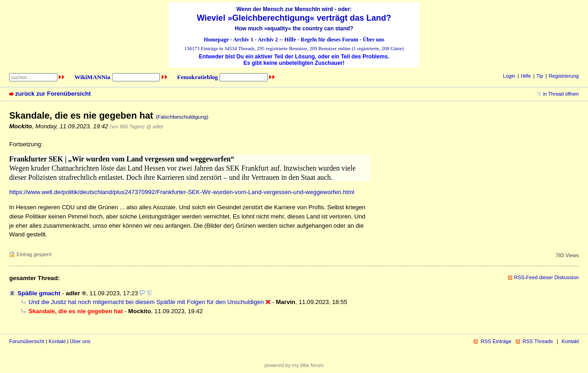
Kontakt (57, 341)
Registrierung (564, 76)
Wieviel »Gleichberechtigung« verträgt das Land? (294, 18)
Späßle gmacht (39, 293)
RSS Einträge (496, 341)
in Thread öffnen (561, 94)
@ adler (155, 126)
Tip (540, 76)
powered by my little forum (294, 365)
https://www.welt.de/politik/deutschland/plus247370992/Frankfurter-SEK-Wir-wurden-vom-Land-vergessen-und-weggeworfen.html (182, 192)
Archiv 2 (268, 40)
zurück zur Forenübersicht (53, 94)
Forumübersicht (27, 341)
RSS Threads (538, 341)
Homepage (216, 40)
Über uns (374, 40)
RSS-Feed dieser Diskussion (546, 277)
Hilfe (290, 40)
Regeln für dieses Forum (329, 40)
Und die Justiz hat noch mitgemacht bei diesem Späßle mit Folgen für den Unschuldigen (146, 302)
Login (509, 76)
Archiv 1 (243, 40)
